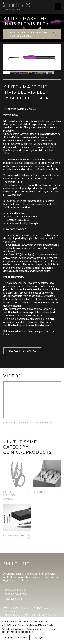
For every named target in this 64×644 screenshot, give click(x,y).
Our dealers (14, 599)
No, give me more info (16, 637)
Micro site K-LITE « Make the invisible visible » (28, 34)
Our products (15, 594)
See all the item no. (22, 351)
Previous (9, 59)
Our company (15, 590)
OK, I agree (39, 637)
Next (55, 59)
